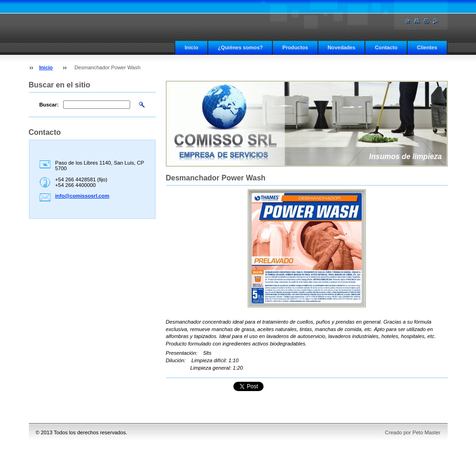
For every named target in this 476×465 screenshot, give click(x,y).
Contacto (386, 47)
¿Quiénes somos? (240, 47)
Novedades (342, 47)
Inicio (191, 47)
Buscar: (49, 105)
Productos (295, 47)
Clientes (427, 47)
